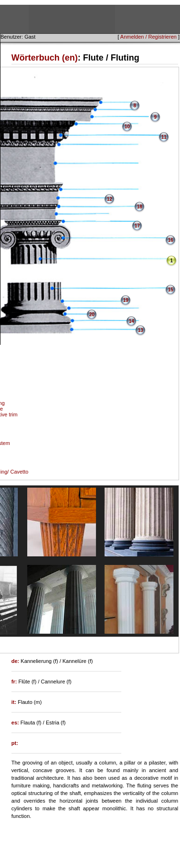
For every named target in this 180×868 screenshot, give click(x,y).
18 (140, 207)
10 (127, 127)
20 (92, 315)
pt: (15, 743)
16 (171, 240)
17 (137, 226)
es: (16, 723)
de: (16, 661)
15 (171, 290)
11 (164, 137)
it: (15, 702)
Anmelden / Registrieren (148, 37)
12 (110, 199)
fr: (15, 682)
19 (126, 300)
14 (132, 321)
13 (141, 330)
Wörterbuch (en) (45, 58)
